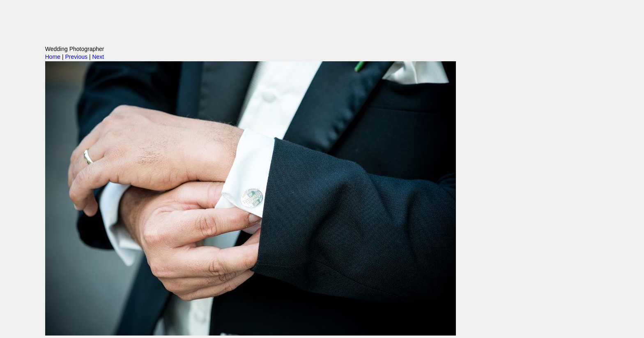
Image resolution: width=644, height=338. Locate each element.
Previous (76, 57)
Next (98, 57)
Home (53, 57)
